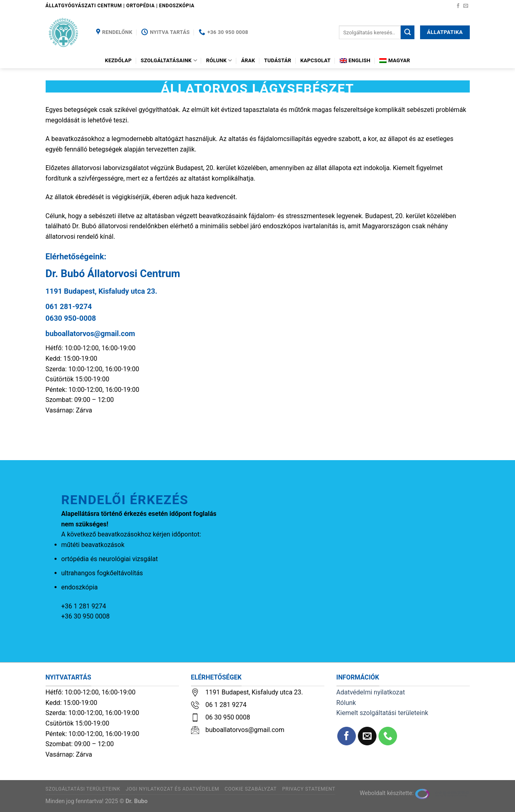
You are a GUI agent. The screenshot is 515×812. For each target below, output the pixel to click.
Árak (248, 60)
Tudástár (278, 60)
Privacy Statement (309, 789)
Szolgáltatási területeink (83, 789)
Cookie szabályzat (251, 789)
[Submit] (408, 32)
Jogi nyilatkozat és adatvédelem (172, 789)
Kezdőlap (118, 60)
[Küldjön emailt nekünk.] (466, 6)
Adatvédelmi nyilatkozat (371, 692)
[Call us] (388, 736)
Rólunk (219, 60)
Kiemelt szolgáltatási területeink (383, 713)
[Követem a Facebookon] (458, 6)
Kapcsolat (315, 60)
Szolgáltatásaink (169, 60)
